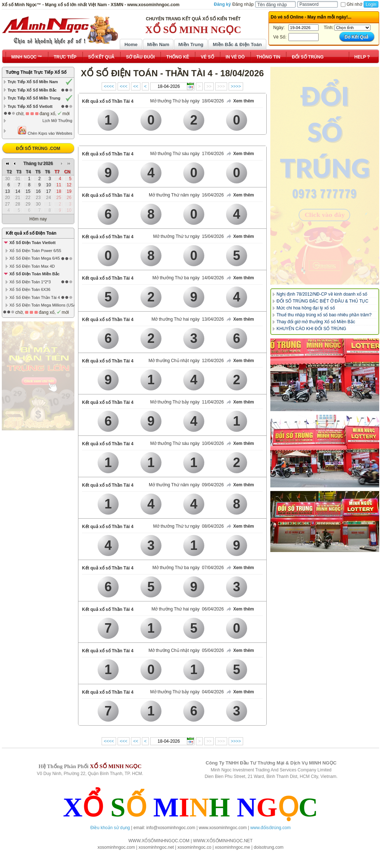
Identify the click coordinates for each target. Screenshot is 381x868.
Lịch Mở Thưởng (57, 121)
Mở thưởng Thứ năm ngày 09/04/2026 (186, 485)
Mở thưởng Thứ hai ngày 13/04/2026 (187, 319)
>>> (221, 86)
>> (209, 86)
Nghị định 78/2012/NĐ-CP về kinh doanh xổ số (322, 294)
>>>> (236, 86)
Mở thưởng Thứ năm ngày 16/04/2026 (186, 195)
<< (136, 86)
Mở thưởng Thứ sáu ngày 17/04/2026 (187, 154)
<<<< (109, 86)
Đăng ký (223, 4)
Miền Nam (158, 44)
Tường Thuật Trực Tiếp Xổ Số (36, 72)
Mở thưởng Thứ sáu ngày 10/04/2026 (187, 443)
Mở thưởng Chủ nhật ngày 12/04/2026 (186, 361)
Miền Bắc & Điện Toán (237, 44)
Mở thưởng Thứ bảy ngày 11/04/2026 (187, 402)
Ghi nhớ (351, 4)
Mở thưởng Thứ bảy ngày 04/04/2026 (187, 692)
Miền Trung (191, 44)
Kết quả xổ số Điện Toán (31, 233)
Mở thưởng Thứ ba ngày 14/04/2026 (188, 278)
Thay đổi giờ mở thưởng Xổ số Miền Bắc (316, 322)
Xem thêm (240, 101)
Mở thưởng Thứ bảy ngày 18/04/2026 (187, 101)
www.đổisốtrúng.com (271, 828)
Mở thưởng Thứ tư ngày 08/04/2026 (189, 526)
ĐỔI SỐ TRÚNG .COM (38, 149)
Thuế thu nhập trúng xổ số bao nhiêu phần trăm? (324, 315)
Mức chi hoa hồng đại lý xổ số (306, 308)
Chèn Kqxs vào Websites (45, 131)
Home (131, 44)
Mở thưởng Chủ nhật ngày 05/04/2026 (186, 650)
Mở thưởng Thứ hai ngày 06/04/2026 (187, 609)
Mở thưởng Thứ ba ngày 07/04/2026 (188, 568)
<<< (124, 86)
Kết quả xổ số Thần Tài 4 (108, 101)
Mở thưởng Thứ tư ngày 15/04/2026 (189, 236)
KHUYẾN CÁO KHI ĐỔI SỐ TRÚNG (311, 329)
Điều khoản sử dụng (110, 828)
